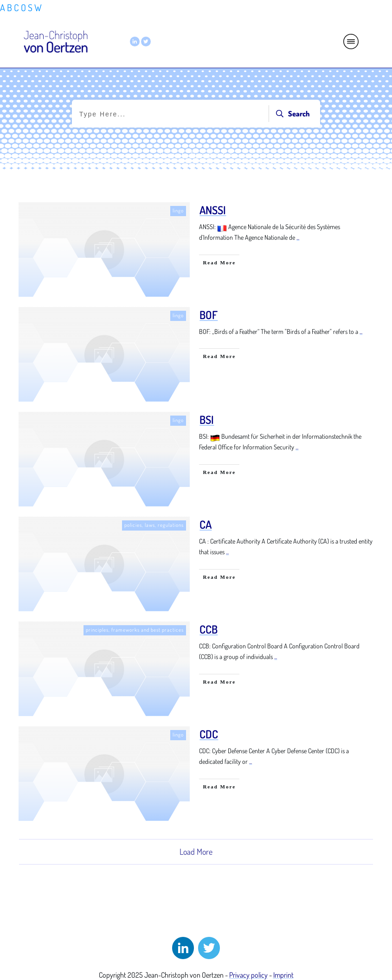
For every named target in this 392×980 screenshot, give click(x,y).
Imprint (283, 975)
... (298, 237)
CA (206, 524)
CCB (209, 629)
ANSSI (213, 210)
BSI (207, 420)
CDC (209, 734)
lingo (178, 211)
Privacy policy (248, 975)
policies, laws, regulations (154, 525)
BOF (209, 315)
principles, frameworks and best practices (135, 630)
